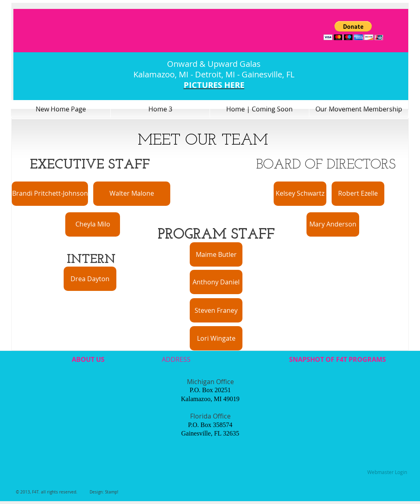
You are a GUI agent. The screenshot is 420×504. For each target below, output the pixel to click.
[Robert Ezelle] (358, 194)
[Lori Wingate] (216, 338)
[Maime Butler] (216, 254)
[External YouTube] (87, 414)
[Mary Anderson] (333, 224)
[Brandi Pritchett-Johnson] (50, 194)
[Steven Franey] (216, 310)
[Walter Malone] (132, 194)
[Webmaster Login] (387, 472)
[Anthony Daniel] (216, 282)
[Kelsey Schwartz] (300, 194)
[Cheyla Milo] (93, 224)
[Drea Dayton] (90, 279)
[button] (353, 31)
